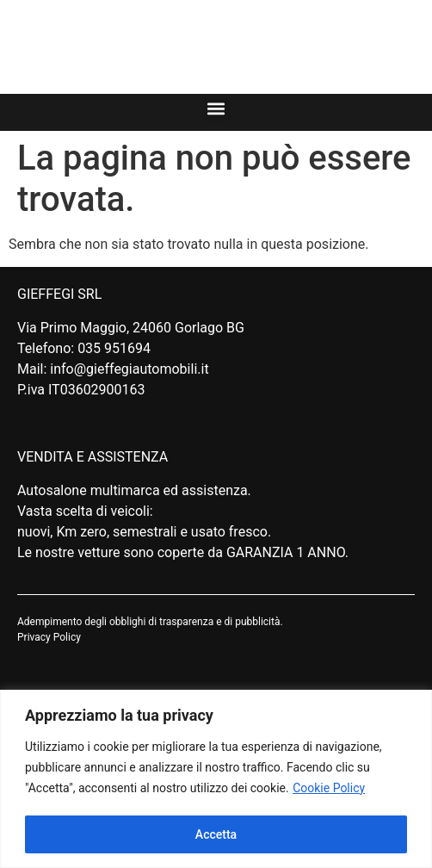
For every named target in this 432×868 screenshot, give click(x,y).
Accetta (216, 834)
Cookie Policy (329, 788)
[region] (216, 779)
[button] (216, 108)
